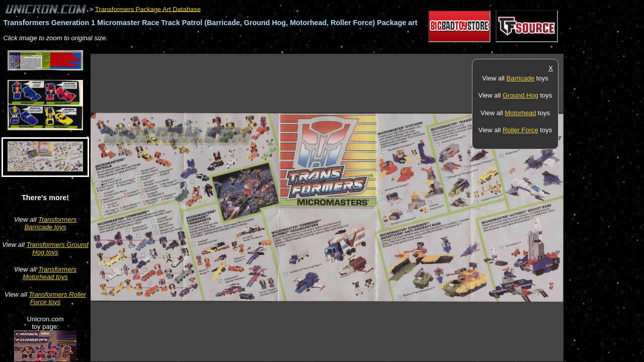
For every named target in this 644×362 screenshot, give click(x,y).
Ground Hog (520, 95)
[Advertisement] (274, 49)
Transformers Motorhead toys (50, 273)
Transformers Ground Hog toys (57, 248)
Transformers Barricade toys (50, 223)
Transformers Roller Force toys (57, 298)
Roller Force (520, 130)
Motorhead (520, 113)
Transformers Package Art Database (148, 9)
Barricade (521, 78)
